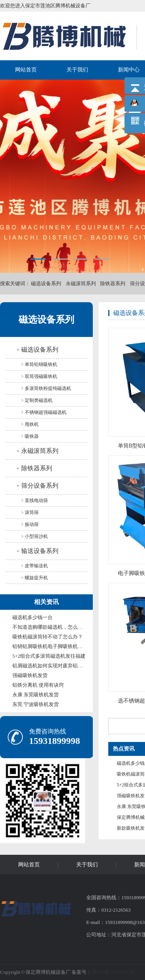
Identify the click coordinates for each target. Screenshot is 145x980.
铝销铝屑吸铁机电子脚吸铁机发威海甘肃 (58, 646)
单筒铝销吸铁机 (41, 364)
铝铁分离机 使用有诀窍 (38, 685)
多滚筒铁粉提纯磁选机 (48, 388)
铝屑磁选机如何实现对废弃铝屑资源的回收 (60, 666)
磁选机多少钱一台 (32, 617)
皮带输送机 (36, 566)
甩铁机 (32, 424)
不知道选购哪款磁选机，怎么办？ (50, 627)
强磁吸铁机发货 (30, 675)
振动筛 (32, 524)
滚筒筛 (32, 512)
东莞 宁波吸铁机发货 (36, 704)
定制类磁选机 (39, 400)
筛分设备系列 (40, 486)
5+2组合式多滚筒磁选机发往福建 (49, 656)
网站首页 (26, 70)
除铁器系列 (113, 283)
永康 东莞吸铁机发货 (36, 695)
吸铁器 (32, 436)
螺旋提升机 (36, 578)
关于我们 (77, 70)
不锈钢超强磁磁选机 (46, 412)
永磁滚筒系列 (81, 283)
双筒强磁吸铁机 (41, 376)
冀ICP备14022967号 (113, 972)
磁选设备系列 (46, 283)
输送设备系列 (40, 551)
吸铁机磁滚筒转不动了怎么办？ (48, 637)
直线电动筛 (36, 500)
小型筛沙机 (36, 536)
